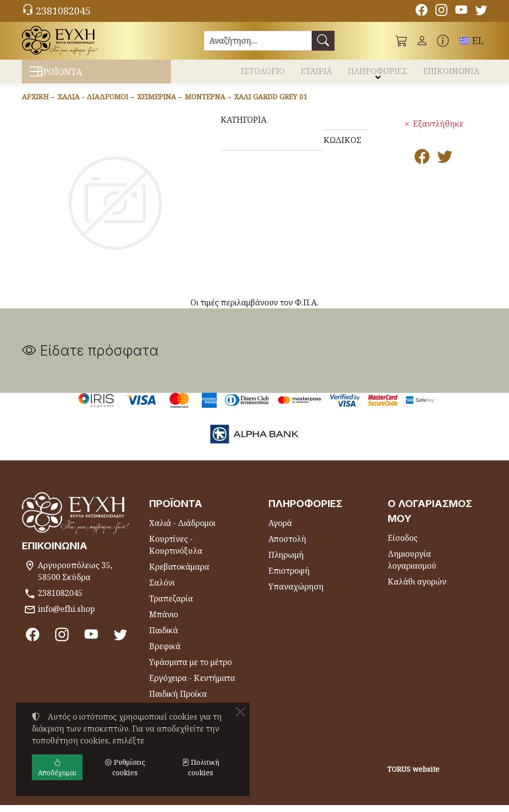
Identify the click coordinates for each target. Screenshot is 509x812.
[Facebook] (422, 11)
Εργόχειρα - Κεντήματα (192, 685)
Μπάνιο (164, 621)
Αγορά (280, 530)
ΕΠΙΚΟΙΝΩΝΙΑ (451, 74)
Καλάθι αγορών (417, 589)
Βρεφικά (165, 653)
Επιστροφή (289, 578)
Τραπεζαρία (171, 605)
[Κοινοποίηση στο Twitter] (445, 166)
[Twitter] (481, 11)
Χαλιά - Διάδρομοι (93, 104)
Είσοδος (403, 545)
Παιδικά (164, 637)
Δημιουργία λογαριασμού (412, 567)
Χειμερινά (157, 104)
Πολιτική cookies (201, 767)
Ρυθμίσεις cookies (60, 798)
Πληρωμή (286, 562)
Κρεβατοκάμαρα (179, 574)
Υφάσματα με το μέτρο (190, 669)
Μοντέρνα (205, 104)
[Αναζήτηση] (258, 41)
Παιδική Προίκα (178, 701)
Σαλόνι (162, 590)
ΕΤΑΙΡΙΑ (316, 74)
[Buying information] (443, 41)
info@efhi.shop (66, 616)
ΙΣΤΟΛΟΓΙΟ (263, 74)
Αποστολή (287, 546)
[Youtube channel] (461, 11)
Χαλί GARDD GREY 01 (271, 104)
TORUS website (413, 776)
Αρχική (35, 104)
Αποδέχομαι (57, 767)
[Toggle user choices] (422, 41)
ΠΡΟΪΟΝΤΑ (76, 75)
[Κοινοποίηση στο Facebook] (422, 166)
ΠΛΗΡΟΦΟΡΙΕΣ (378, 74)
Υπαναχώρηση (296, 593)
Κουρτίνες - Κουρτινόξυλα (176, 552)
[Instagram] (441, 11)
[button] (402, 41)
